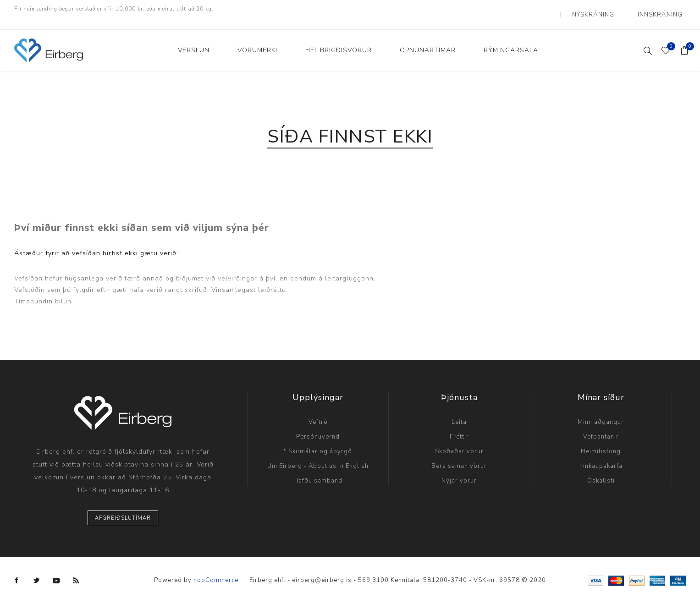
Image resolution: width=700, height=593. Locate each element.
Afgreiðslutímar (123, 507)
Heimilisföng (601, 440)
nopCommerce (216, 570)
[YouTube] (56, 570)
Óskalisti (601, 470)
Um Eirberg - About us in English (318, 455)
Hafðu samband (318, 470)
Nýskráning (606, 9)
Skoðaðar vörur (459, 440)
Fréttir (459, 426)
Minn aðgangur (601, 411)
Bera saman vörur (459, 455)
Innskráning (664, 9)
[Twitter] (37, 570)
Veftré (318, 411)
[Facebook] (17, 570)
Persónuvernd (318, 426)
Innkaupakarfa (601, 455)
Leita (459, 411)
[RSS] (76, 570)
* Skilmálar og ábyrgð (318, 440)
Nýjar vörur (459, 470)
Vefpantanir (601, 426)
